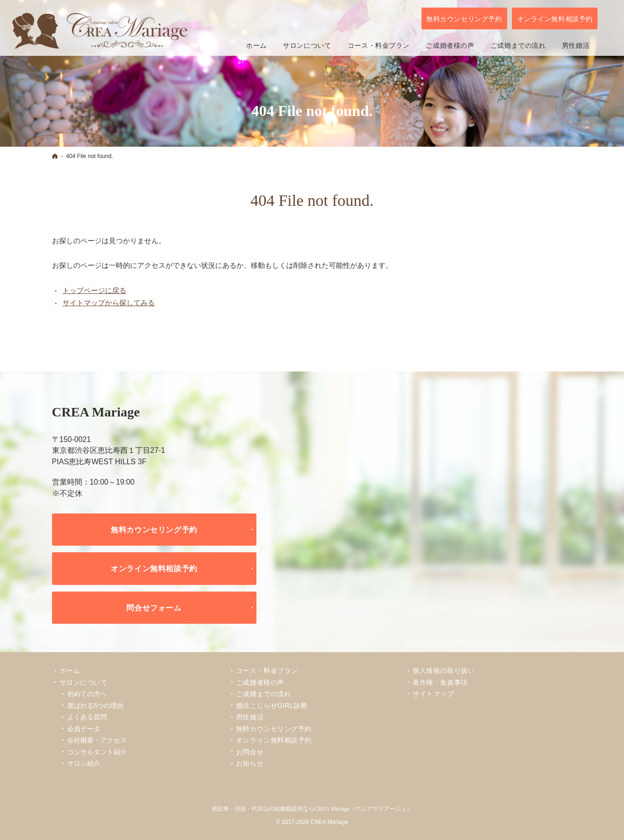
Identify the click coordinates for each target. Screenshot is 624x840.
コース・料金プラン (267, 671)
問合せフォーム (154, 608)
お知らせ (250, 763)
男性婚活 (250, 717)
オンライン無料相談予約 (154, 568)
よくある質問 (87, 717)
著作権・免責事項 (440, 682)
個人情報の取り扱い (444, 671)
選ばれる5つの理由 (96, 706)
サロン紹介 (84, 763)
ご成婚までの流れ (264, 694)
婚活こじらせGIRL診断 (272, 706)
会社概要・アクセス (97, 740)
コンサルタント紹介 (97, 752)
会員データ (84, 729)
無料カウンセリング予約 (154, 530)
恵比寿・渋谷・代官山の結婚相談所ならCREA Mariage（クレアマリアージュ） (312, 809)
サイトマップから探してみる (109, 303)
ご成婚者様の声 (260, 682)
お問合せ (250, 752)
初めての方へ (87, 694)
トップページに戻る (94, 290)
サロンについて (84, 682)
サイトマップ (433, 694)
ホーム (70, 671)
